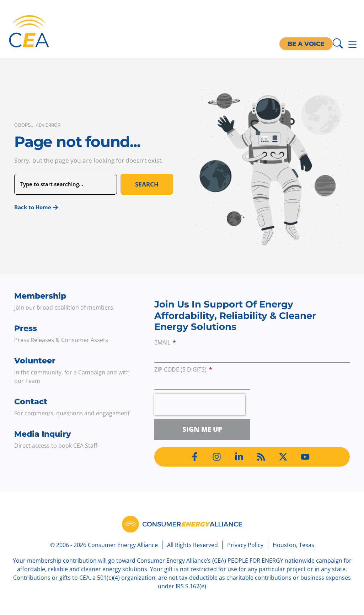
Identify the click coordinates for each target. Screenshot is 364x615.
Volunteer (35, 361)
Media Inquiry (43, 434)
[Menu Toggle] (352, 45)
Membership (40, 296)
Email (163, 343)
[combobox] (66, 184)
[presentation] (200, 405)
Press (26, 328)
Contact (31, 402)
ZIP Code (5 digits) (181, 370)
